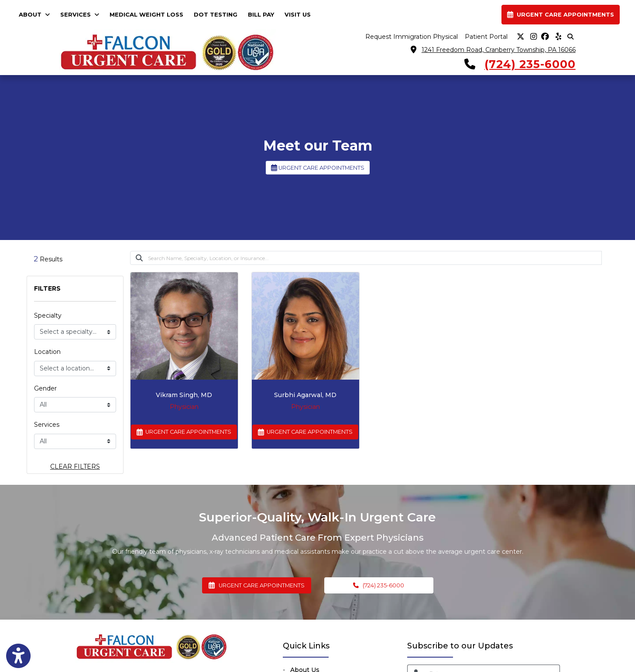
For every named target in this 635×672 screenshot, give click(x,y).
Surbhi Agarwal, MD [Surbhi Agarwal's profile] (305, 395)
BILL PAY (264, 14)
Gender (45, 388)
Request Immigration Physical (412, 37)
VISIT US (298, 14)
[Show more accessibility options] (18, 656)
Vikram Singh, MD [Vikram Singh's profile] (184, 395)
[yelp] (557, 37)
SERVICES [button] (80, 14)
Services (47, 425)
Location (47, 352)
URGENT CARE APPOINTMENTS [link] (561, 15)
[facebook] (545, 37)
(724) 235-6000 (530, 64)
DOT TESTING (216, 14)
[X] (521, 37)
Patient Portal (486, 37)
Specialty (48, 315)
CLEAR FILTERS (75, 466)
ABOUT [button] (34, 14)
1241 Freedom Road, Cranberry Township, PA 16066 (499, 50)
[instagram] (533, 37)
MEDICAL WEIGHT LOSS (146, 14)
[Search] (375, 258)
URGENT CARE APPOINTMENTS (318, 168)
